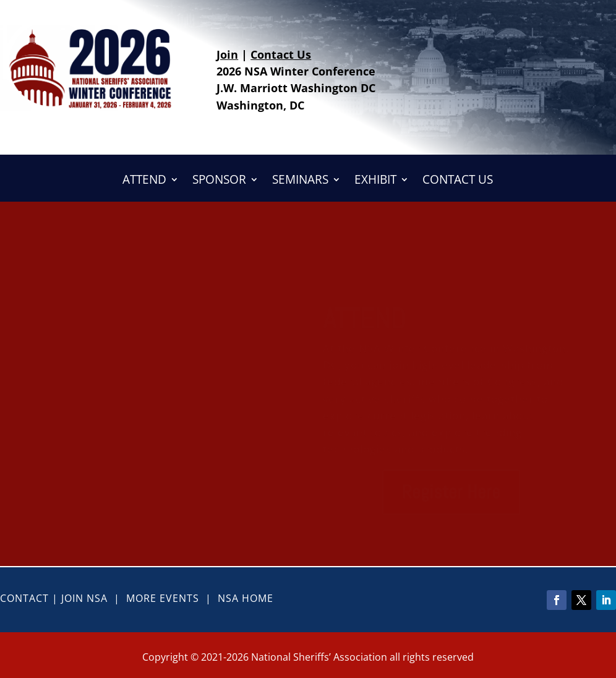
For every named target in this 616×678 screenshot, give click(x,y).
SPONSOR (219, 181)
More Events (163, 598)
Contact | (31, 598)
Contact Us (281, 54)
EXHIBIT (375, 181)
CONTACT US (458, 181)
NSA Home (246, 598)
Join (227, 54)
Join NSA (84, 598)
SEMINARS (300, 181)
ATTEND (144, 181)
